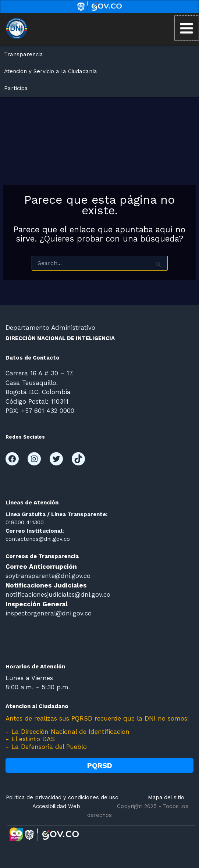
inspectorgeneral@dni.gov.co (49, 613)
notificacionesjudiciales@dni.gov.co (58, 594)
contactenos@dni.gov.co (38, 539)
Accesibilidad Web (56, 806)
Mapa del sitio (166, 797)
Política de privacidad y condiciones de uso (62, 797)
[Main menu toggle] (187, 28)
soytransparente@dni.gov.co (48, 576)
